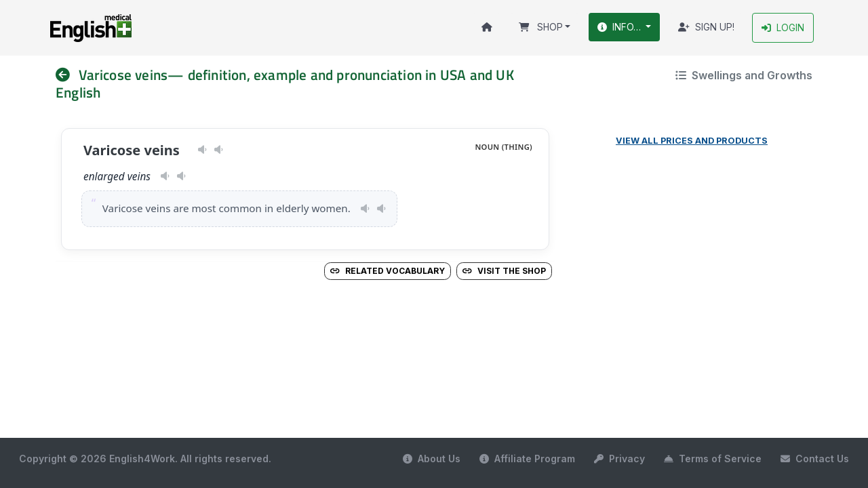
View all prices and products (692, 141)
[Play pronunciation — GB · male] (219, 150)
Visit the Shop (504, 271)
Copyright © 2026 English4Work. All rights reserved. (145, 459)
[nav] (67, 75)
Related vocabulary (388, 271)
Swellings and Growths (744, 75)
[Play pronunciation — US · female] (202, 150)
